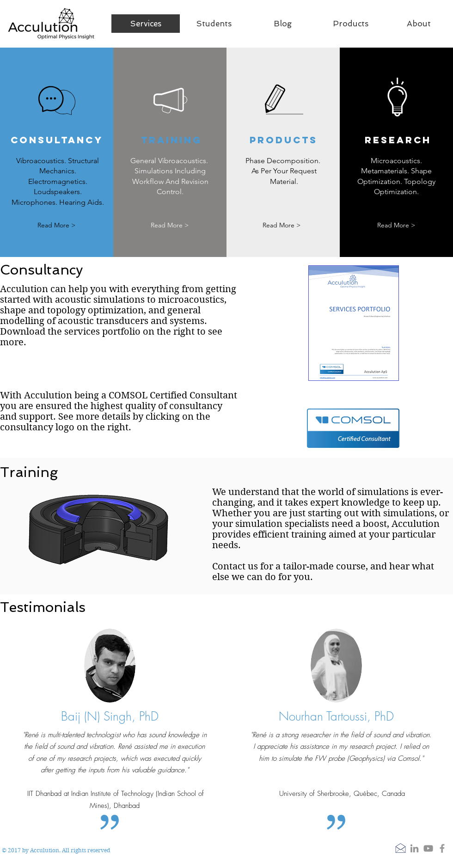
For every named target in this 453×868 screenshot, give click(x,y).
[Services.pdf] (353, 324)
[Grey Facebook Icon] (442, 848)
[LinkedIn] (414, 848)
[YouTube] (428, 848)
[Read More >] (56, 225)
